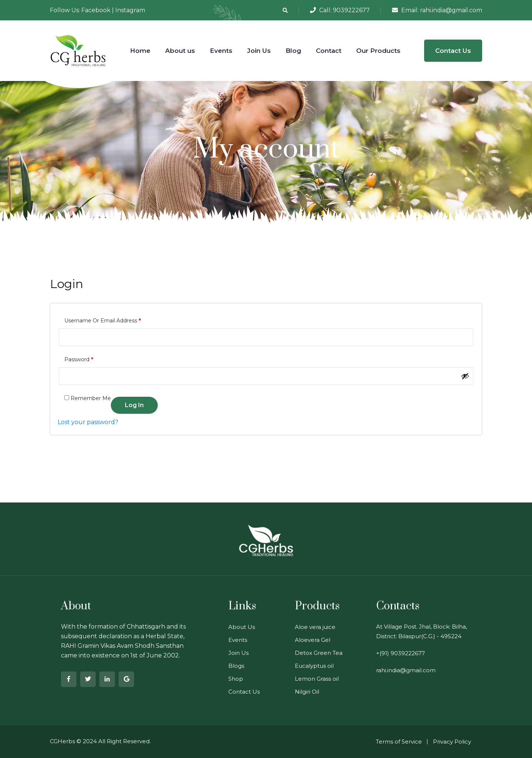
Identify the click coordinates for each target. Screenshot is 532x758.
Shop (236, 679)
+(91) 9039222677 (400, 653)
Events (221, 51)
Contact (329, 51)
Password (79, 358)
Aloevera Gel (313, 640)
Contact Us (453, 51)
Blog (293, 51)
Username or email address (103, 320)
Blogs (236, 666)
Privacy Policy (452, 742)
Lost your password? (88, 422)
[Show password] (465, 376)
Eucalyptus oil (314, 666)
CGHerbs (62, 741)
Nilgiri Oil (307, 692)
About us (180, 51)
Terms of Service (399, 742)
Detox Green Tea (319, 653)
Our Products (378, 51)
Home (140, 51)
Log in (134, 405)
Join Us (259, 51)
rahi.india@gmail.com (451, 10)
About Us (242, 627)
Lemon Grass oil (317, 679)
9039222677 (351, 10)
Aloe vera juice (315, 627)
